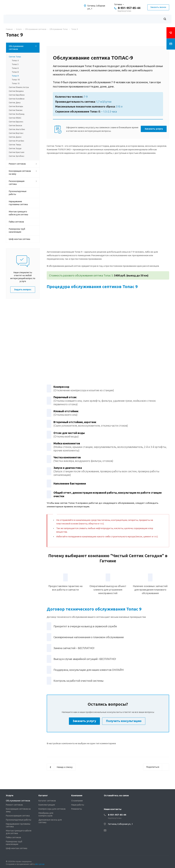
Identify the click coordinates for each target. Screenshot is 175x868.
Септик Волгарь (16, 106)
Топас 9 (15, 76)
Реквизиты (77, 809)
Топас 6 (15, 68)
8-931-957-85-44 (129, 8)
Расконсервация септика (17, 183)
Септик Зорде (15, 148)
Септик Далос (15, 137)
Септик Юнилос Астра (19, 87)
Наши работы (78, 805)
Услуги (10, 795)
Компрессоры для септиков (52, 809)
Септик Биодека (16, 91)
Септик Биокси (15, 125)
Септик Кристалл (17, 152)
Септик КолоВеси (17, 99)
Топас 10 (16, 80)
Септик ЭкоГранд (17, 114)
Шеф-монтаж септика (19, 239)
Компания (77, 795)
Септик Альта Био (17, 129)
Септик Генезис (16, 110)
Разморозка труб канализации (17, 230)
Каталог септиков (47, 801)
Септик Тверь (15, 145)
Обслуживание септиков (16, 48)
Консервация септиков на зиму (20, 172)
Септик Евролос (16, 122)
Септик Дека (15, 102)
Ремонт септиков (17, 164)
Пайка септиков (16, 222)
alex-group (40, 864)
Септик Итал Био (16, 141)
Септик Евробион (17, 95)
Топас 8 (15, 72)
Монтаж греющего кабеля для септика (18, 213)
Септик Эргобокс (17, 156)
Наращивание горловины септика (18, 203)
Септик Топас (15, 57)
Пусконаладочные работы (18, 193)
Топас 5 (15, 64)
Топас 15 (16, 83)
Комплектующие (47, 805)
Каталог (43, 795)
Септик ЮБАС (15, 118)
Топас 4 (15, 60)
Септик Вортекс (16, 133)
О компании (77, 801)
